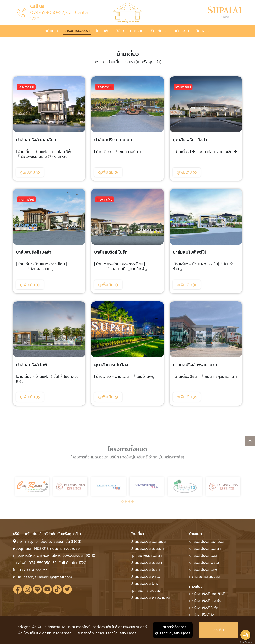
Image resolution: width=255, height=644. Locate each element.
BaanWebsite (246, 642)
